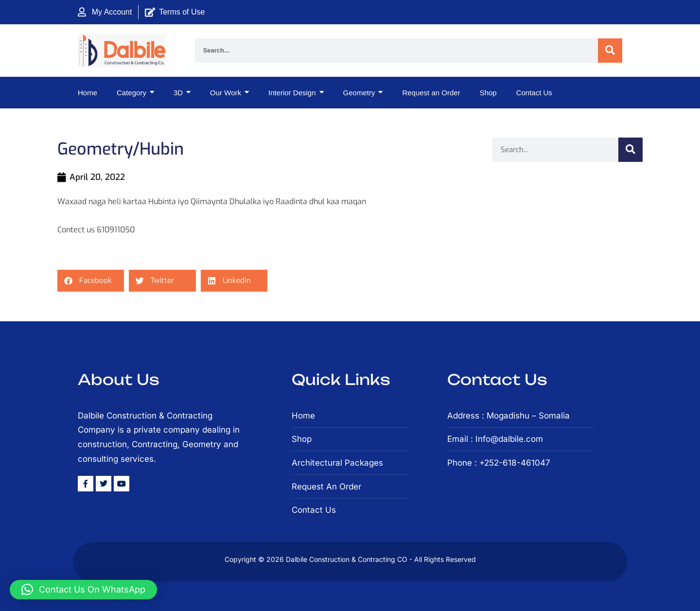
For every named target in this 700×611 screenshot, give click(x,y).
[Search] (610, 51)
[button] (91, 281)
